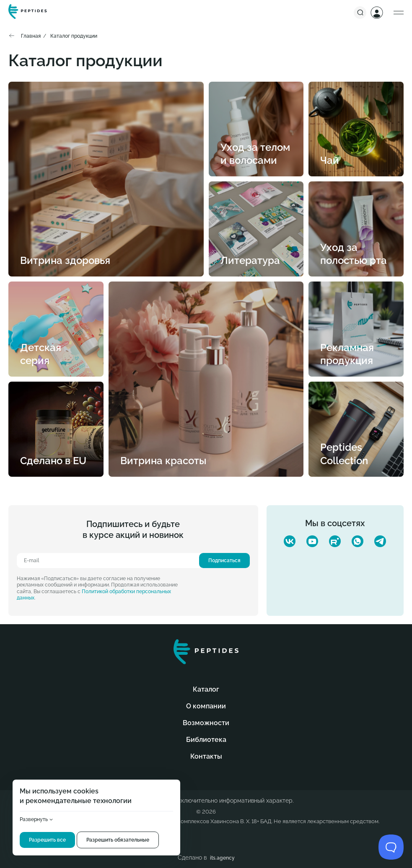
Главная (31, 36)
